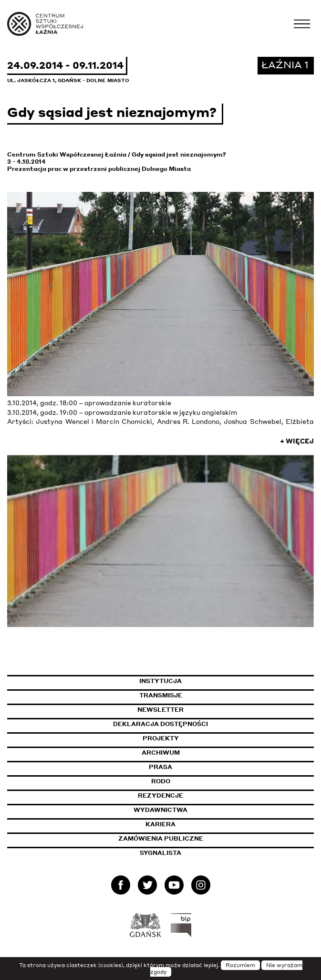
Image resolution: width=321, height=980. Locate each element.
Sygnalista (160, 853)
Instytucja (160, 681)
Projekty (161, 738)
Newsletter (160, 710)
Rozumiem (240, 965)
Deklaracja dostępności (160, 724)
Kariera (160, 824)
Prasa (160, 767)
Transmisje (205, 695)
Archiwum (161, 753)
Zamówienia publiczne (184, 838)
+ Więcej (297, 441)
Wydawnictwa (160, 810)
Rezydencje (160, 796)
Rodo (161, 781)
